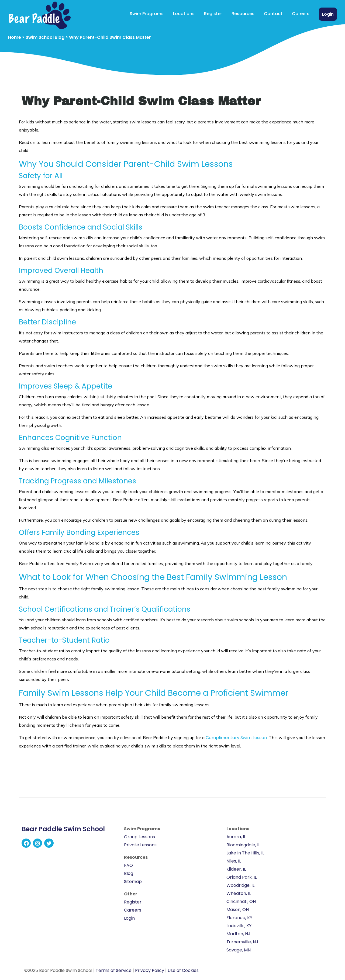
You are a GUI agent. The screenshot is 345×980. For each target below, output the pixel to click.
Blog (129, 873)
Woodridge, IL (240, 885)
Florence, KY (239, 918)
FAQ (128, 865)
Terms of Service (114, 970)
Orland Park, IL (241, 877)
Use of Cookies (183, 970)
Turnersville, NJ (242, 942)
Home (15, 37)
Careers (301, 14)
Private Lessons (140, 845)
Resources (243, 14)
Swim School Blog (45, 37)
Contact (273, 14)
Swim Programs (147, 14)
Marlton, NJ (238, 934)
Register (213, 14)
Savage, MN (239, 950)
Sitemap (133, 882)
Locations (184, 14)
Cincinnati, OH (241, 901)
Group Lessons (139, 837)
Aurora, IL (236, 837)
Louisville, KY (239, 926)
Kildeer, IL (236, 869)
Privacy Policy (150, 970)
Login (328, 14)
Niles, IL (234, 861)
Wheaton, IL (239, 893)
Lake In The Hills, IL (245, 853)
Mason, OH (238, 910)
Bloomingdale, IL (243, 845)
